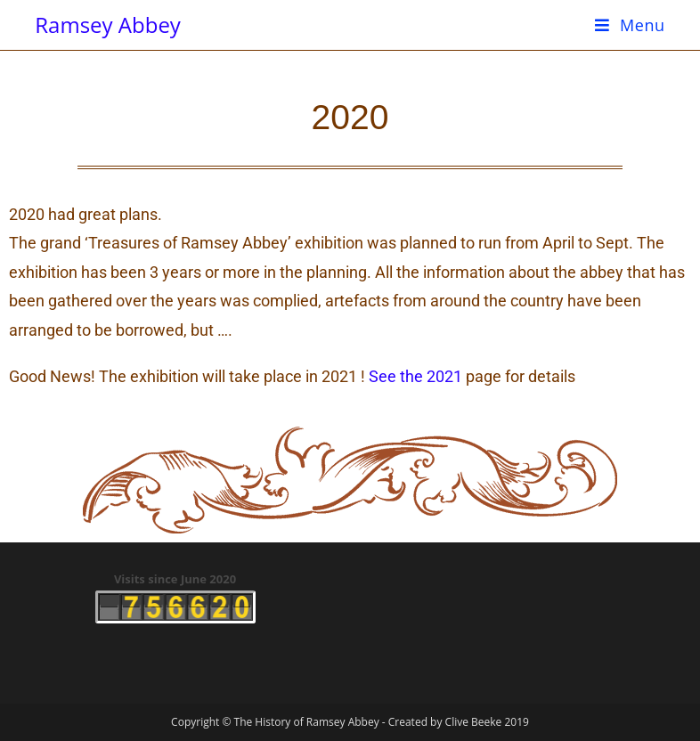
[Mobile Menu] (630, 25)
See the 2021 (415, 376)
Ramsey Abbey (108, 24)
